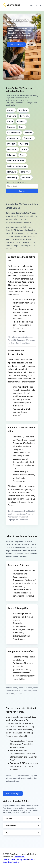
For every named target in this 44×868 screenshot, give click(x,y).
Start (31, 5)
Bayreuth (24, 116)
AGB (26, 859)
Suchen (22, 191)
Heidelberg (12, 177)
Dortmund (28, 138)
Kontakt (33, 859)
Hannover (25, 172)
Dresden (11, 144)
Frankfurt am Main (16, 161)
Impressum (19, 857)
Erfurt (24, 149)
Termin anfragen (16, 45)
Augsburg (23, 110)
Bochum (11, 127)
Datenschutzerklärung (13, 859)
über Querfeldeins (11, 862)
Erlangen (11, 155)
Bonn (22, 127)
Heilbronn (26, 177)
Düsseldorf (12, 149)
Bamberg (12, 116)
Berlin (10, 121)
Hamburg (12, 172)
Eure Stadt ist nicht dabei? (16, 182)
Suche (39, 5)
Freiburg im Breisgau (17, 166)
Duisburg (24, 144)
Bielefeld (21, 121)
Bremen (28, 133)
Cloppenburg (13, 138)
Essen (23, 155)
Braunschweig (14, 133)
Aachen (11, 110)
